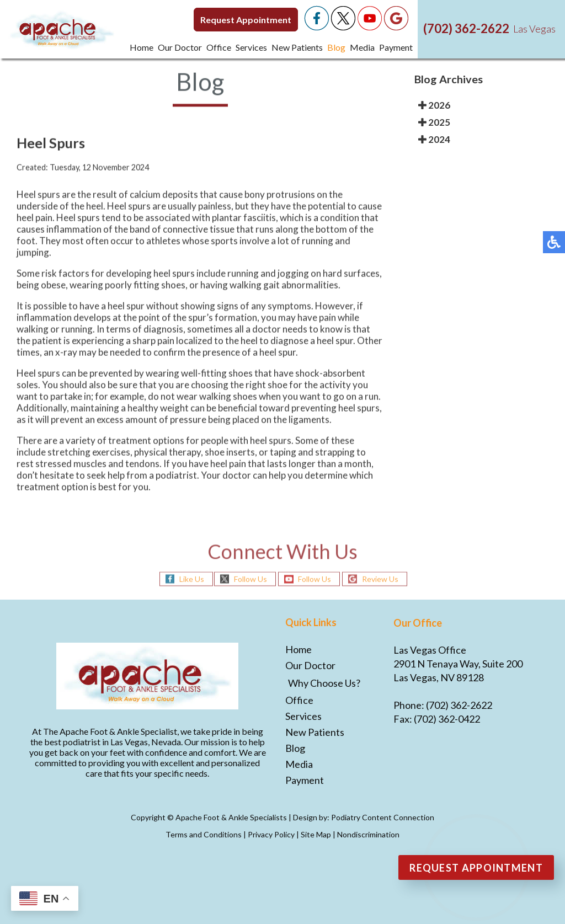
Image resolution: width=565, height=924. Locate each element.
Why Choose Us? (324, 683)
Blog (336, 47)
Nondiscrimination (368, 834)
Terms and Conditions (204, 834)
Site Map (316, 834)
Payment (396, 47)
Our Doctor (180, 47)
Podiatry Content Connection (383, 817)
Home (142, 47)
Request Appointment (246, 20)
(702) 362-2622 (466, 28)
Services (251, 47)
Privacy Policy (271, 834)
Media (362, 47)
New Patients (297, 47)
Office (219, 47)
